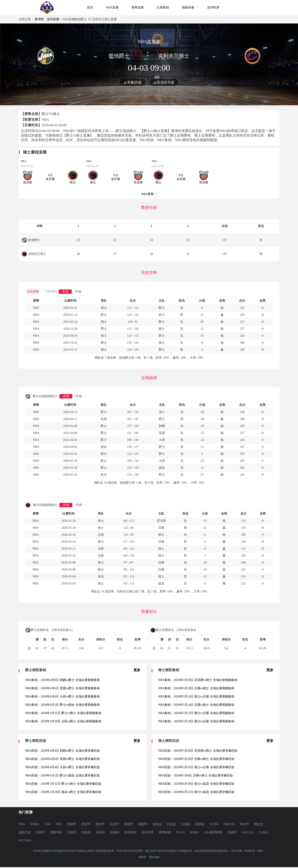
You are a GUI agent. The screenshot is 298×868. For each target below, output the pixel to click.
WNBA (35, 824)
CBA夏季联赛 (213, 832)
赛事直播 (138, 8)
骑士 (73, 182)
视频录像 (188, 8)
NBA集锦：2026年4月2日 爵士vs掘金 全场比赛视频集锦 (62, 705)
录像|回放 (134, 82)
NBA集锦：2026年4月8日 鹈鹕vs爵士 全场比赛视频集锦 (62, 680)
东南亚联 (130, 832)
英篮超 (200, 824)
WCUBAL (25, 840)
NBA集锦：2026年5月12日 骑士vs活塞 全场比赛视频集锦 (196, 713)
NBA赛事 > (149, 194)
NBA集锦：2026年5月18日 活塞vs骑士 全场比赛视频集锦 (196, 688)
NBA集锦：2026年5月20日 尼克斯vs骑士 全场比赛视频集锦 (198, 680)
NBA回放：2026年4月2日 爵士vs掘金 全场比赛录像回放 (62, 775)
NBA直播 (112, 8)
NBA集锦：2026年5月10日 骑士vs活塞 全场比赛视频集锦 (196, 721)
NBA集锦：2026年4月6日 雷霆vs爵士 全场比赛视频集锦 (62, 688)
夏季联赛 (165, 832)
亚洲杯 (100, 832)
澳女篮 (259, 824)
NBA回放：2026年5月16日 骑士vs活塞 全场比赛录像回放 (196, 767)
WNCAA (247, 832)
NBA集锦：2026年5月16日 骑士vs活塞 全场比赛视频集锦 (196, 697)
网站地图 (154, 857)
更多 (137, 670)
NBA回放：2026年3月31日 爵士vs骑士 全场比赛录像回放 (63, 784)
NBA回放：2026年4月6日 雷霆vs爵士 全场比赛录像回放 (62, 759)
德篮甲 (143, 824)
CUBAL (264, 832)
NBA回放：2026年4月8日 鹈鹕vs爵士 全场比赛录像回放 (62, 751)
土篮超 (186, 824)
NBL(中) (229, 824)
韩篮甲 (72, 824)
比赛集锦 (163, 8)
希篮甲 (100, 824)
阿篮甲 (232, 832)
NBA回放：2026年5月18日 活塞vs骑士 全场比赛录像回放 (196, 759)
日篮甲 (72, 832)
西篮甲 (129, 824)
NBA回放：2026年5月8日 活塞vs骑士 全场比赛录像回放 (196, 775)
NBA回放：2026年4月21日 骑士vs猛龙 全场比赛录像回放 (196, 792)
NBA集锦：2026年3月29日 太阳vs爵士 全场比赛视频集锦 (63, 721)
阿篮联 (86, 832)
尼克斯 (28, 182)
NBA (24, 161)
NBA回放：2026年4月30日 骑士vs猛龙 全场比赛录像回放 (196, 784)
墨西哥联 (56, 832)
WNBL (194, 832)
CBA (48, 824)
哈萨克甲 (148, 832)
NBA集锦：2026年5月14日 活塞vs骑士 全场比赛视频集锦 (196, 705)
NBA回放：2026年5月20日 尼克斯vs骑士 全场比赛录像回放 (198, 751)
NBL (59, 824)
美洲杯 (115, 832)
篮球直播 (53, 19)
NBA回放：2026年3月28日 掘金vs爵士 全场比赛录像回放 (63, 792)
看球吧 (39, 19)
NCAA (181, 832)
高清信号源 (165, 82)
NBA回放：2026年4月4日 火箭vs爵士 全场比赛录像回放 (62, 767)
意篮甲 (86, 824)
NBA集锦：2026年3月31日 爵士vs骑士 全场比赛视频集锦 (63, 713)
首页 (90, 8)
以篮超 (171, 824)
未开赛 (50, 179)
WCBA (214, 824)
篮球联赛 (213, 8)
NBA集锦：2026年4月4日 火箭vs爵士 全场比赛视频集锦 (62, 697)
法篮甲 (114, 824)
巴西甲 (40, 832)
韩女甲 (245, 824)
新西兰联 (25, 832)
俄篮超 (157, 824)
